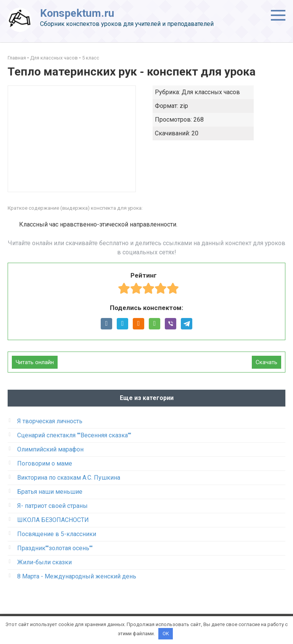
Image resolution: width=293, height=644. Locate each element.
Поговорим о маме (45, 463)
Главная (17, 58)
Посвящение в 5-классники (57, 534)
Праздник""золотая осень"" (55, 548)
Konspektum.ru (77, 13)
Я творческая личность (50, 421)
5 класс (91, 58)
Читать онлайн (35, 362)
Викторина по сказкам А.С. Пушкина (69, 478)
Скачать (266, 362)
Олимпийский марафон (50, 449)
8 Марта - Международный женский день (77, 576)
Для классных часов (54, 58)
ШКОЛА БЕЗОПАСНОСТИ (53, 520)
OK (166, 634)
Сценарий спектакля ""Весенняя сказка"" (74, 435)
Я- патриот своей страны (52, 506)
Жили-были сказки (44, 562)
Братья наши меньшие (50, 492)
